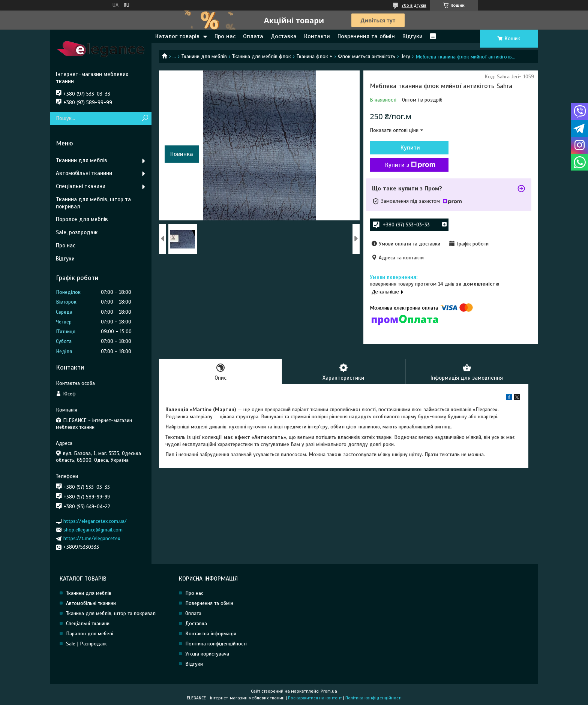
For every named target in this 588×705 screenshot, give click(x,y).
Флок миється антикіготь (367, 56)
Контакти (317, 36)
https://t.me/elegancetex (92, 538)
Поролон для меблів (82, 219)
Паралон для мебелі (90, 634)
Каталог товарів (177, 36)
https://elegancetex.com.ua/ (95, 521)
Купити (410, 148)
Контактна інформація (211, 634)
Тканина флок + (315, 56)
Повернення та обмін (209, 603)
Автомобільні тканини (84, 173)
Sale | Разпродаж (86, 644)
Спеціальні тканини (81, 186)
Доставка (284, 36)
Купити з (410, 165)
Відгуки (412, 36)
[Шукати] (145, 118)
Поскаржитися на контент (315, 698)
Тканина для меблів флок (262, 56)
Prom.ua (329, 691)
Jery (406, 56)
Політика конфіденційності (216, 644)
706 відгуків (414, 5)
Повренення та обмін (366, 36)
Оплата (253, 36)
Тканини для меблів (204, 56)
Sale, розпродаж (77, 232)
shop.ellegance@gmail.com (93, 530)
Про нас (225, 36)
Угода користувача (207, 654)
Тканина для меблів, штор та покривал (93, 203)
